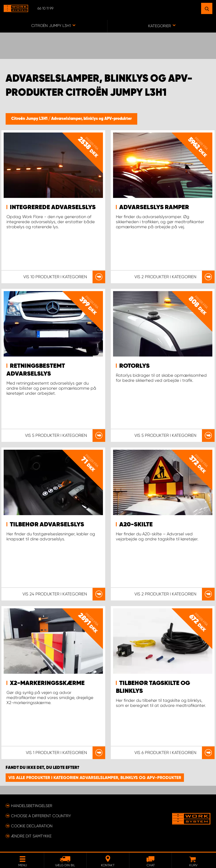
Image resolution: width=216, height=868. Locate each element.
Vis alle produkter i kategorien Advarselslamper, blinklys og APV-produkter (95, 778)
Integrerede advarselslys (53, 207)
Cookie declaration (32, 826)
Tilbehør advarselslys (47, 525)
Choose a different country (41, 816)
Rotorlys (134, 366)
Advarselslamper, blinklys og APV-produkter (91, 119)
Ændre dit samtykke (31, 836)
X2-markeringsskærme (47, 683)
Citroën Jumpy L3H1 (30, 119)
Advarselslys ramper (154, 207)
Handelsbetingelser (32, 806)
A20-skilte (136, 525)
